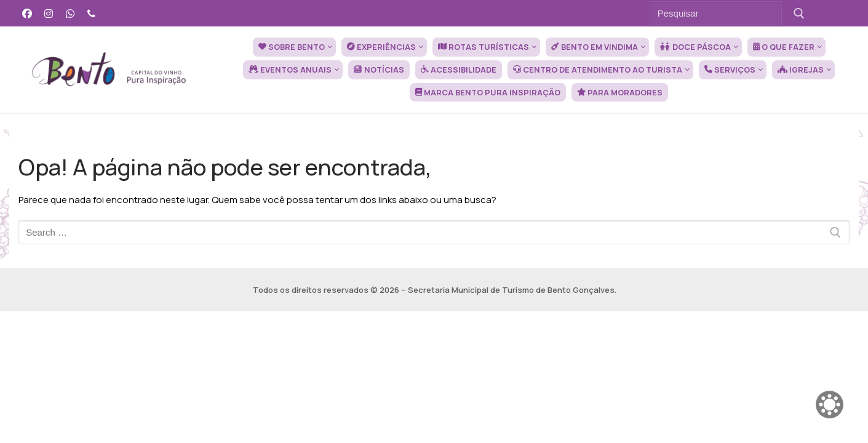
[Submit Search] (799, 13)
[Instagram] (49, 13)
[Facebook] (27, 13)
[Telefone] (91, 13)
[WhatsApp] (70, 13)
